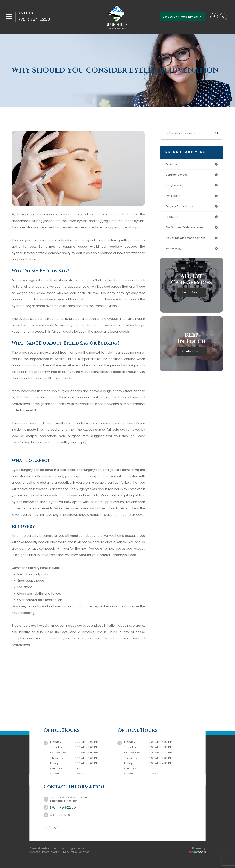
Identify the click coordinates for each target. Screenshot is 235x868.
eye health (173, 197)
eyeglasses (174, 186)
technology (174, 250)
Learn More (190, 295)
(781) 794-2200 (35, 19)
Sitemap (84, 852)
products (172, 218)
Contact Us (190, 353)
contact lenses (177, 175)
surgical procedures (180, 207)
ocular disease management (187, 240)
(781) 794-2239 (60, 815)
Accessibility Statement (44, 852)
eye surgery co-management (187, 229)
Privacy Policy (69, 852)
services (172, 164)
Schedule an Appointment (180, 17)
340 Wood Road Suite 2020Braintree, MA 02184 (68, 799)
